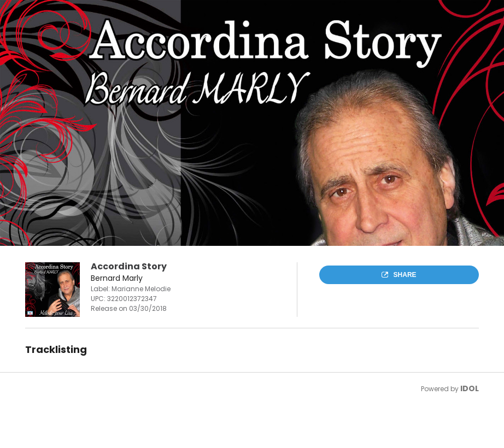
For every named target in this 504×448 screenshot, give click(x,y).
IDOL (470, 388)
